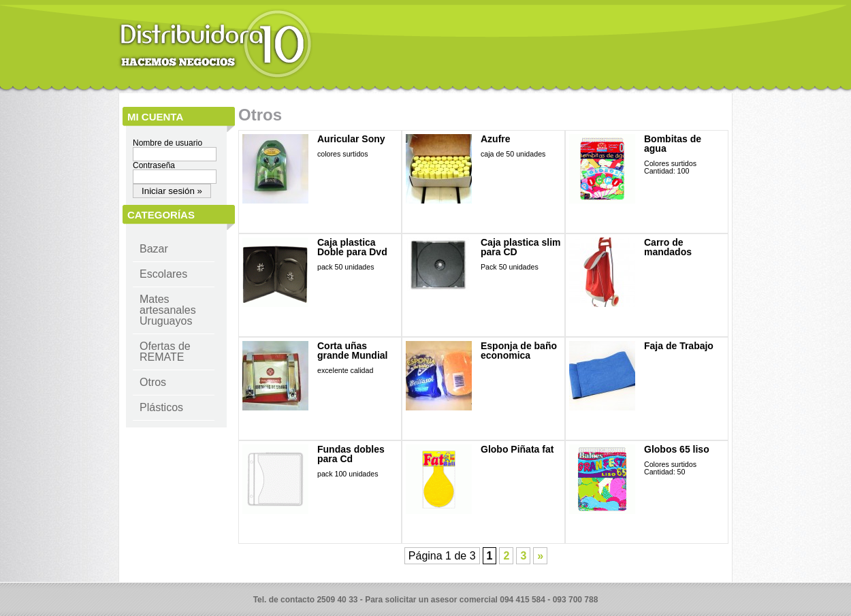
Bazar (154, 249)
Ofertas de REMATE (165, 352)
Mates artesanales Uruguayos (168, 310)
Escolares (163, 274)
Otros (153, 382)
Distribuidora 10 (215, 44)
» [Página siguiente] (540, 556)
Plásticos (161, 407)
